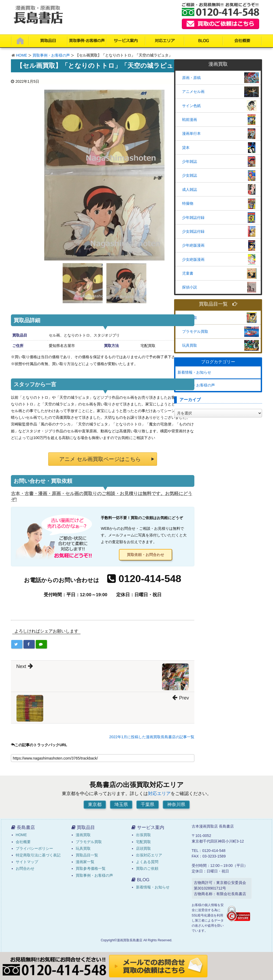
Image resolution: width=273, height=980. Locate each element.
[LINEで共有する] (41, 644)
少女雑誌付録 (193, 231)
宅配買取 (143, 842)
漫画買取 (190, 318)
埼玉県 (121, 805)
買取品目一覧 (218, 304)
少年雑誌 (190, 161)
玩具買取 (190, 345)
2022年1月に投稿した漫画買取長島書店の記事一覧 (152, 737)
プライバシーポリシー (34, 848)
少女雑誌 (190, 175)
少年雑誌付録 (193, 218)
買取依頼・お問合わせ (146, 555)
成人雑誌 (190, 189)
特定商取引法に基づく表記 (38, 855)
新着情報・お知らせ (194, 372)
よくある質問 (147, 862)
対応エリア (159, 794)
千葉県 (148, 805)
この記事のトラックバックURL (39, 745)
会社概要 (23, 842)
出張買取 (143, 835)
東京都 (95, 805)
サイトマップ (27, 862)
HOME (22, 55)
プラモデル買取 (195, 331)
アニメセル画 (193, 92)
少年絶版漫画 (193, 245)
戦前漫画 (190, 120)
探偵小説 (190, 287)
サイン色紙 (191, 106)
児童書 (188, 273)
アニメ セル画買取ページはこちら (100, 459)
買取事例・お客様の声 (51, 55)
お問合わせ (25, 868)
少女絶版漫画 (193, 259)
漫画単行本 (191, 133)
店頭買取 (143, 848)
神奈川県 (176, 805)
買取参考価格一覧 (91, 868)
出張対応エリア (149, 855)
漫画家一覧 (85, 862)
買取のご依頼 (147, 868)
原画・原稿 (191, 78)
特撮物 (188, 203)
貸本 (186, 148)
